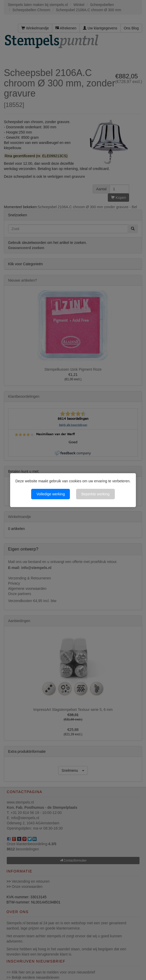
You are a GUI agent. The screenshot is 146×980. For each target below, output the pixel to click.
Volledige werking (51, 494)
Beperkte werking (95, 494)
